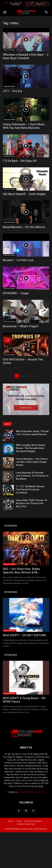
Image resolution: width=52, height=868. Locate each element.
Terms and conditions (33, 821)
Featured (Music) (10, 631)
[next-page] (34, 376)
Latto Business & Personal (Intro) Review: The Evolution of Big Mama (32, 476)
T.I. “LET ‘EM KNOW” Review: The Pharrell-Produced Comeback (30, 489)
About (11, 821)
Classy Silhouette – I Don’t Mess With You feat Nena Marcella (24, 126)
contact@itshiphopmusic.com (31, 792)
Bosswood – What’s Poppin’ (21, 326)
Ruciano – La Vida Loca (18, 260)
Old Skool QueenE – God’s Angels (24, 194)
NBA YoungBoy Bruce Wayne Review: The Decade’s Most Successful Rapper (31, 448)
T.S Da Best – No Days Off (20, 161)
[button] (5, 12)
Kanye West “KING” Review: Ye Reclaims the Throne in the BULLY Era (32, 503)
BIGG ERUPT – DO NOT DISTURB (24, 635)
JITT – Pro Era (12, 91)
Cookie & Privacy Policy (26, 824)
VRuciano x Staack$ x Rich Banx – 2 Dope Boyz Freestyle (26, 56)
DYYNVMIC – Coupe (16, 293)
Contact (19, 821)
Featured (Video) (9, 50)
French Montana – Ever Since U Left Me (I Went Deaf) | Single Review (32, 462)
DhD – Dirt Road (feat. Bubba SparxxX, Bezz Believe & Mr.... (22, 571)
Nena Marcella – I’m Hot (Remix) (24, 227)
